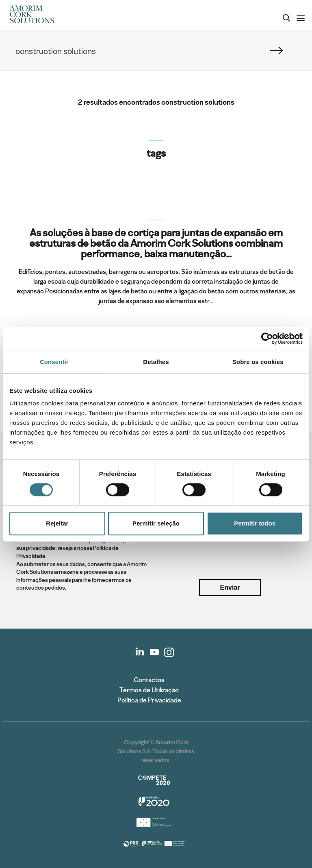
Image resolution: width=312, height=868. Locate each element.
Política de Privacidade (149, 700)
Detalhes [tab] (156, 362)
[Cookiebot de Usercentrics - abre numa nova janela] (267, 338)
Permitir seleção (156, 523)
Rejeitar (57, 523)
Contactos (149, 680)
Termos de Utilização (149, 690)
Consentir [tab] (54, 362)
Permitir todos (255, 523)
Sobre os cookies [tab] (258, 362)
